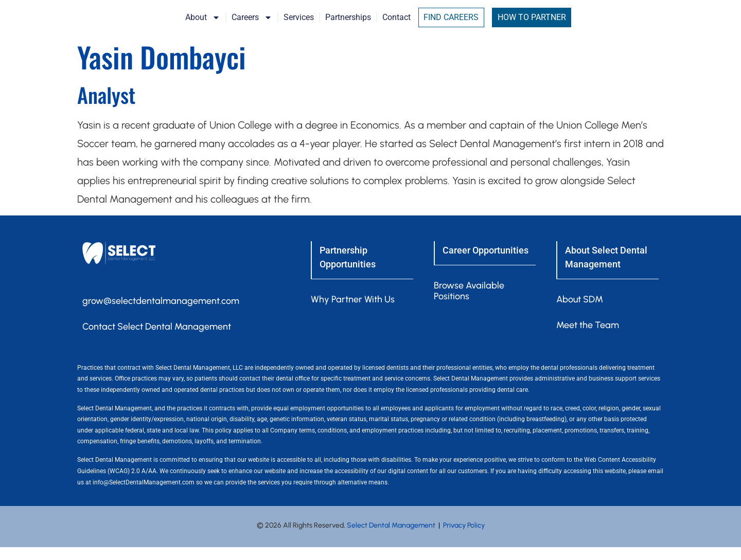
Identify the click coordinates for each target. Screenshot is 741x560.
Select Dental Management (391, 538)
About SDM (580, 312)
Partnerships (398, 24)
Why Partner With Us (353, 312)
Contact (446, 24)
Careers (302, 24)
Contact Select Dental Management (157, 339)
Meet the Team (588, 337)
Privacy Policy (464, 538)
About (253, 24)
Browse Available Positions (469, 303)
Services (349, 24)
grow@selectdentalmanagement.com (161, 313)
